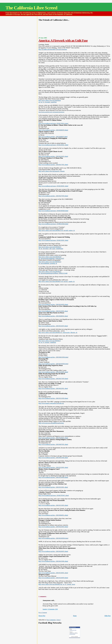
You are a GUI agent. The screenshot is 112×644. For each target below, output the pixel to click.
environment (72, 634)
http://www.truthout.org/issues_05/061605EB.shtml (53, 211)
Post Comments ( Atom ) (54, 620)
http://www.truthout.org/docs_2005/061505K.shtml (53, 561)
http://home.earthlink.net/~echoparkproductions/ (51, 112)
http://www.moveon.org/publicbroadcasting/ (51, 423)
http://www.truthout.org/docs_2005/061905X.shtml (53, 156)
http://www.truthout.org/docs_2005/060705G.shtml (53, 444)
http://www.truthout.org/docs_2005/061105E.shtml (53, 458)
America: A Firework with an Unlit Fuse (63, 40)
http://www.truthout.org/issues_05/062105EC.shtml (53, 240)
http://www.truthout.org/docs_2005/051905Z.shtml (53, 311)
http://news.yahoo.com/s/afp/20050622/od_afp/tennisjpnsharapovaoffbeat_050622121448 (53, 272)
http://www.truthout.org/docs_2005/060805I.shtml (53, 137)
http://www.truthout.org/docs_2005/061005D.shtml (53, 305)
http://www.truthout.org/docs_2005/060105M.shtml (53, 357)
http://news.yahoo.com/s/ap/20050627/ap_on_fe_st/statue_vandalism (50, 342)
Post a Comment (43, 613)
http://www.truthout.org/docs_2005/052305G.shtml (53, 467)
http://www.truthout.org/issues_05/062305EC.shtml (53, 186)
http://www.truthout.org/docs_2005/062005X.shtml (53, 551)
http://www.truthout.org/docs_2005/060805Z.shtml (53, 316)
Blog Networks (73, 627)
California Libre (73, 630)
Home (75, 616)
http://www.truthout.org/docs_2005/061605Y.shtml (53, 326)
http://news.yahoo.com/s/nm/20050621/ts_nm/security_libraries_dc (58, 333)
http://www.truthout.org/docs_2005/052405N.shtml (53, 578)
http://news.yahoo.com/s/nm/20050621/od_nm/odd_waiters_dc (57, 230)
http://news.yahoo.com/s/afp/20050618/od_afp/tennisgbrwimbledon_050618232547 (51, 258)
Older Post (107, 616)
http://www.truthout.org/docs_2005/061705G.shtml (53, 165)
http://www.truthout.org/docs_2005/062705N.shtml (53, 196)
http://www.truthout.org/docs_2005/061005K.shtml (53, 372)
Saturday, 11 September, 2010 (50, 609)
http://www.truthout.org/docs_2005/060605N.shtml (53, 130)
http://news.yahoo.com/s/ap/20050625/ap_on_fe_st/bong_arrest (57, 584)
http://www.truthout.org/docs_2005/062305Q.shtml (53, 527)
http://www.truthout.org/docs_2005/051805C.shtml (53, 573)
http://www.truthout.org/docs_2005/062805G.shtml (53, 438)
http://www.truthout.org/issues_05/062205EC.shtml (53, 145)
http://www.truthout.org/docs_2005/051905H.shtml (53, 477)
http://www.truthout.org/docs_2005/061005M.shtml (53, 538)
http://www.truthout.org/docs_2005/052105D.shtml (53, 398)
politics (76, 633)
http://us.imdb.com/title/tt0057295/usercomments (53, 49)
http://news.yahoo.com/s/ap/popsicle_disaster (52, 171)
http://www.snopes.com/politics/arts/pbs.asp (51, 403)
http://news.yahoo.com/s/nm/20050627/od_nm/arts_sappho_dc (57, 281)
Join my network (75, 637)
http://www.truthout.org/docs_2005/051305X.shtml (53, 505)
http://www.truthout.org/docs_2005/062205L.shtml (53, 388)
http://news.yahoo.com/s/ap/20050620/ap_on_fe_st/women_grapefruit (50, 101)
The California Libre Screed (31, 8)
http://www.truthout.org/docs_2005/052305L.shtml (53, 487)
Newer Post (42, 616)
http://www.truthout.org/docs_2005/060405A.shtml (53, 515)
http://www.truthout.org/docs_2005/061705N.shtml (53, 379)
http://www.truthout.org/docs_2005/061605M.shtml (53, 364)
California (72, 633)
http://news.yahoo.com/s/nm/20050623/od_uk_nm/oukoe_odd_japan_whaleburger (51, 248)
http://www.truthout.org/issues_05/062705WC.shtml (54, 495)
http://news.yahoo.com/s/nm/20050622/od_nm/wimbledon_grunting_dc (50, 263)
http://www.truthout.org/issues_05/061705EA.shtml (53, 123)
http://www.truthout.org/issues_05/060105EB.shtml (53, 224)
